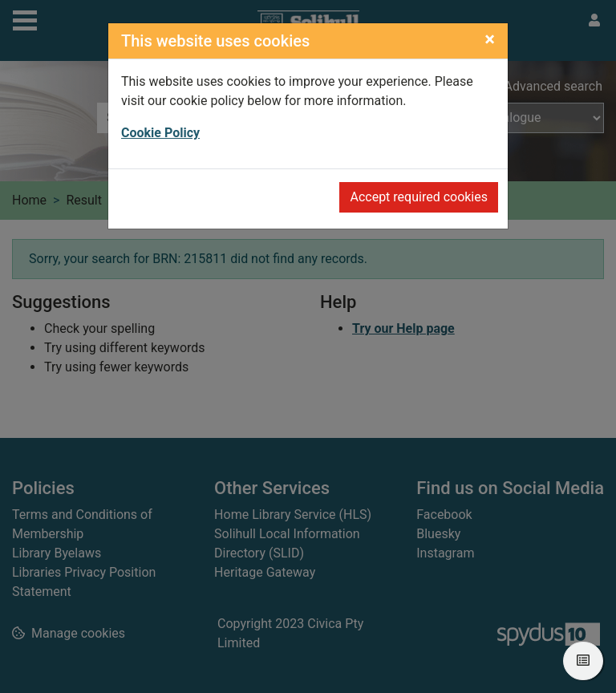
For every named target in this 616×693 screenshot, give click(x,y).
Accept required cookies (419, 197)
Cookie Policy (160, 133)
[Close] (490, 39)
